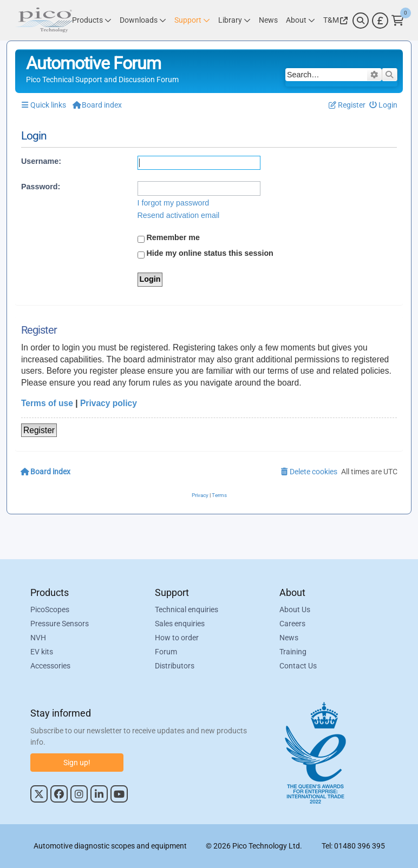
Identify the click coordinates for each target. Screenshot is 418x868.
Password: (41, 187)
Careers (292, 624)
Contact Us (298, 666)
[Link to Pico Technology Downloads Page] (143, 20)
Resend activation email (179, 215)
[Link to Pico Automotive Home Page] (44, 20)
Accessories (50, 666)
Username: (41, 161)
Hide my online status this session (205, 254)
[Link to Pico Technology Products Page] (92, 20)
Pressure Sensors (60, 624)
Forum (166, 652)
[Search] (361, 21)
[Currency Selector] (380, 21)
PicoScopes (50, 610)
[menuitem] (384, 105)
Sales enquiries (180, 624)
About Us (295, 610)
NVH (38, 638)
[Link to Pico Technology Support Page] (192, 20)
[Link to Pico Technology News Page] (268, 20)
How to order (177, 638)
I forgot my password (174, 203)
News (289, 638)
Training (293, 652)
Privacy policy (109, 403)
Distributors (175, 666)
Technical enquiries (187, 610)
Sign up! (77, 763)
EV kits (42, 652)
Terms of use (47, 403)
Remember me (169, 238)
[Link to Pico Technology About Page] (301, 20)
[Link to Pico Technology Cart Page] (398, 21)
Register (39, 430)
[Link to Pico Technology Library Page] (234, 20)
